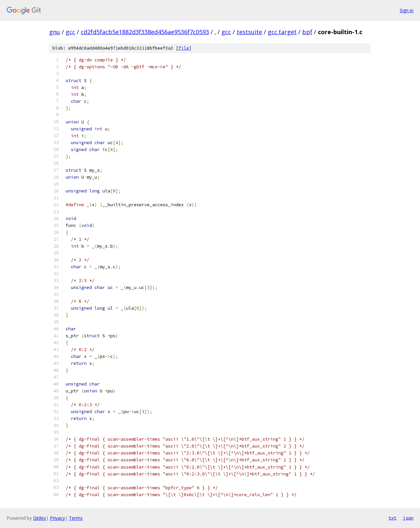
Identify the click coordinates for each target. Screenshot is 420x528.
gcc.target (282, 32)
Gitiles (40, 518)
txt (392, 518)
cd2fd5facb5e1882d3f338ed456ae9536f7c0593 (145, 32)
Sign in (407, 10)
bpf (307, 32)
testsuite (249, 32)
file (184, 48)
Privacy (57, 518)
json (408, 518)
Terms (76, 518)
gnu (55, 32)
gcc (70, 32)
